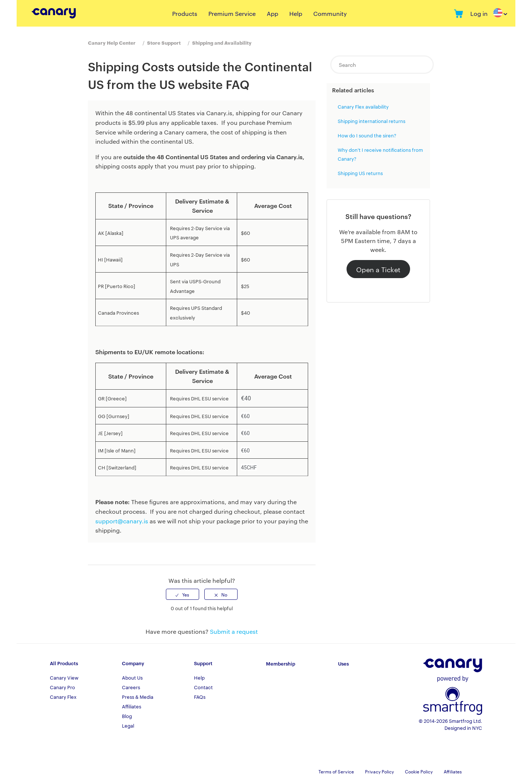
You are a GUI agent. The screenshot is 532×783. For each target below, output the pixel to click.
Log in (479, 13)
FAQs (200, 697)
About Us (132, 677)
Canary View (64, 677)
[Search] (382, 65)
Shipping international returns (371, 121)
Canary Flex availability (363, 106)
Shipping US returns (360, 173)
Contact (203, 687)
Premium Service (232, 13)
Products (185, 13)
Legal (128, 725)
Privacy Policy (379, 771)
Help (296, 13)
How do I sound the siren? (367, 135)
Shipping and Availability (222, 42)
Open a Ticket (378, 269)
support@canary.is (122, 521)
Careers (131, 687)
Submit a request (234, 631)
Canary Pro (62, 687)
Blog (127, 716)
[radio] (183, 594)
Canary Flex (63, 697)
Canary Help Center (112, 42)
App (272, 13)
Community (330, 13)
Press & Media (138, 697)
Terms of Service (336, 771)
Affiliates (132, 706)
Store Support (164, 42)
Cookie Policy (419, 771)
